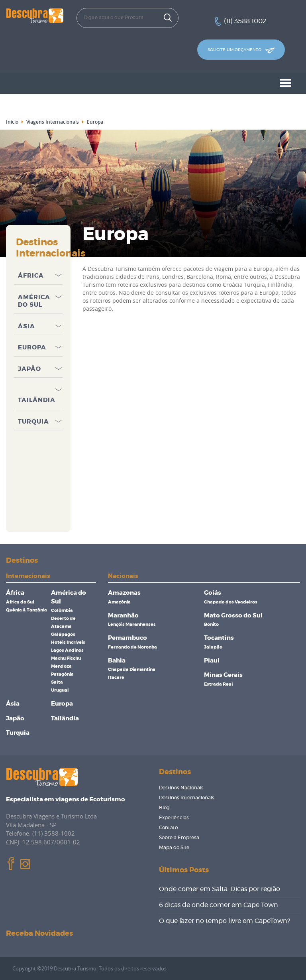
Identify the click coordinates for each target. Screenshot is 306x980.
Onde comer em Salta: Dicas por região (220, 889)
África (31, 276)
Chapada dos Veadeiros (231, 602)
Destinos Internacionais (187, 798)
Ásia (26, 326)
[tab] (38, 274)
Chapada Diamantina (132, 669)
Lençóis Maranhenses (132, 624)
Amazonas (124, 593)
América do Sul (34, 301)
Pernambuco (127, 638)
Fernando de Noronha (132, 647)
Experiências (174, 818)
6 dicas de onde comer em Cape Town (219, 905)
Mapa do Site (174, 848)
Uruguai (60, 690)
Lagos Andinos (67, 650)
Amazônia (119, 602)
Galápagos (63, 634)
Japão (29, 369)
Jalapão (213, 647)
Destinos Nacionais (181, 788)
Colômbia (62, 610)
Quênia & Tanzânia (26, 610)
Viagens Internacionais (53, 122)
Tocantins (219, 638)
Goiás (213, 593)
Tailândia (37, 400)
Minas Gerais (223, 675)
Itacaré (116, 677)
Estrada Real (219, 684)
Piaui (212, 661)
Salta (57, 682)
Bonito (211, 624)
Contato (168, 828)
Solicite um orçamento (241, 50)
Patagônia (62, 674)
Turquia (33, 422)
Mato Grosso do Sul (233, 616)
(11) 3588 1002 (245, 21)
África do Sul (20, 602)
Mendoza (61, 666)
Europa (32, 348)
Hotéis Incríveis (68, 642)
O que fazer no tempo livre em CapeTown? (225, 921)
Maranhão (123, 616)
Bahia (117, 661)
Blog (164, 808)
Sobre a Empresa (179, 838)
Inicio (12, 122)
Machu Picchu (66, 658)
